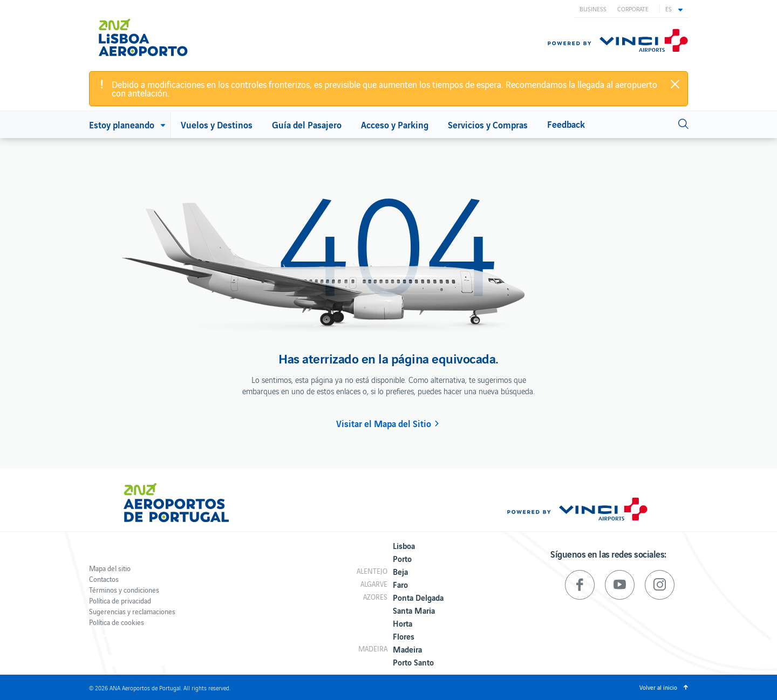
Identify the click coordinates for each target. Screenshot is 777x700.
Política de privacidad (120, 601)
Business (593, 9)
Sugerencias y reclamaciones (132, 611)
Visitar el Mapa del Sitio (384, 423)
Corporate (633, 9)
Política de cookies (117, 622)
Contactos (104, 579)
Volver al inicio (658, 687)
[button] (674, 9)
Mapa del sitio (110, 568)
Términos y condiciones (124, 590)
